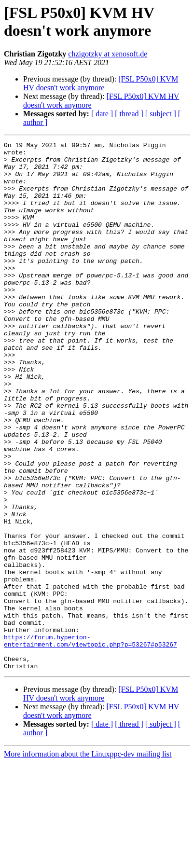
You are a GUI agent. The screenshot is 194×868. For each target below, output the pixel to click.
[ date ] (102, 114)
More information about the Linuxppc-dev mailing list (88, 860)
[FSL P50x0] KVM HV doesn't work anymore (101, 83)
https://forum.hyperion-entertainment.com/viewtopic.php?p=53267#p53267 (90, 741)
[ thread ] (129, 114)
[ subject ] (161, 114)
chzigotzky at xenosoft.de (108, 54)
